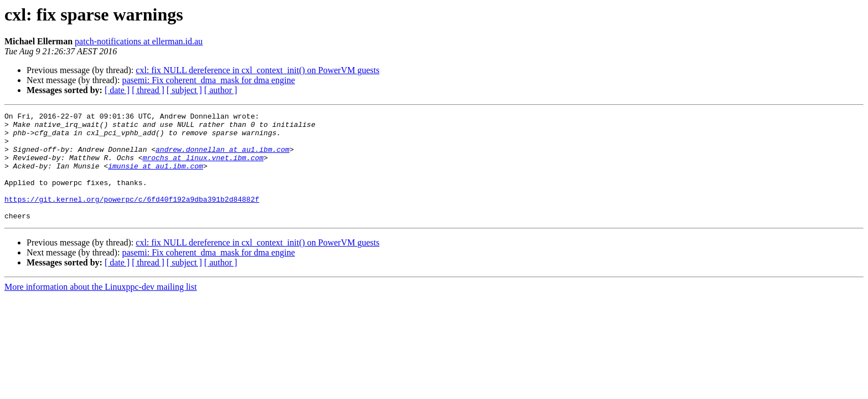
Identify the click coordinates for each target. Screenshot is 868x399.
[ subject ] (184, 90)
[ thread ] (148, 90)
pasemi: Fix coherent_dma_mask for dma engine (208, 80)
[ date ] (117, 90)
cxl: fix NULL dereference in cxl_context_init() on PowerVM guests (257, 70)
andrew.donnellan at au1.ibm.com (223, 157)
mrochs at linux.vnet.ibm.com (203, 167)
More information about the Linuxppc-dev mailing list (100, 308)
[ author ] (221, 90)
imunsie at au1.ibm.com (156, 177)
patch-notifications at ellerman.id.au (139, 41)
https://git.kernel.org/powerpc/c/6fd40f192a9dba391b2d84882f (132, 217)
